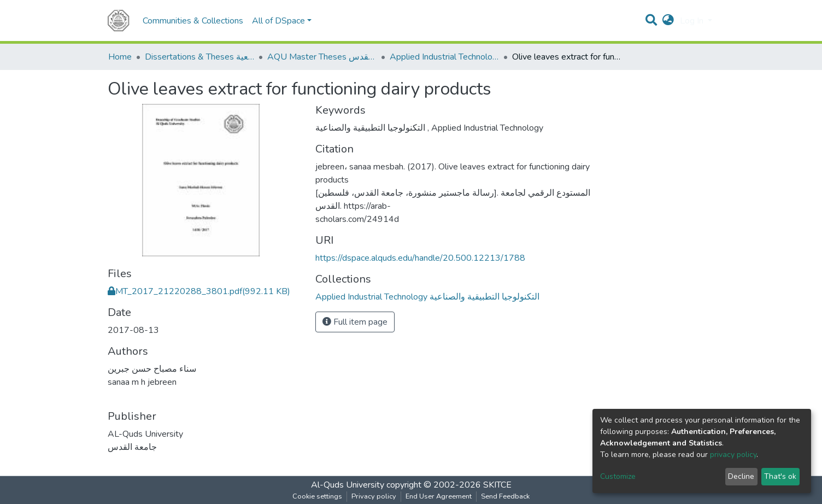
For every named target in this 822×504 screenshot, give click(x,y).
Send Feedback (505, 496)
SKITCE (497, 485)
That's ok (780, 476)
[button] (668, 21)
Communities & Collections (193, 21)
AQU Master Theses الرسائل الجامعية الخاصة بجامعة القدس (322, 57)
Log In (693, 21)
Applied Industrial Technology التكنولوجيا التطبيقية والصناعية (444, 57)
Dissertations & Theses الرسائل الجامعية (199, 57)
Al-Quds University (348, 485)
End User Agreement (439, 496)
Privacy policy (374, 496)
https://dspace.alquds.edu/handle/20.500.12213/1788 (420, 258)
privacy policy (733, 455)
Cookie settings (317, 496)
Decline (741, 476)
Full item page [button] (355, 322)
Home (120, 57)
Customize (618, 476)
